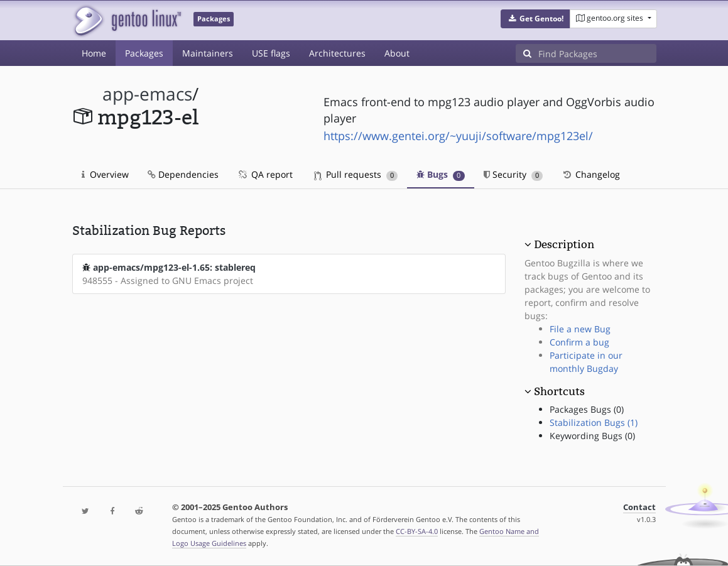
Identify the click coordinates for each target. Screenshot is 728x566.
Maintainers (208, 53)
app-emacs (147, 94)
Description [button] (564, 244)
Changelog (591, 174)
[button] (535, 19)
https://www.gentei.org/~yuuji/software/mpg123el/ (458, 136)
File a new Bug (580, 329)
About (397, 53)
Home (94, 53)
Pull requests (356, 174)
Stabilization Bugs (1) (594, 422)
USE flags (271, 53)
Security (513, 174)
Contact (639, 507)
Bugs (441, 174)
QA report (265, 174)
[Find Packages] (597, 53)
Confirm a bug (579, 342)
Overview (105, 174)
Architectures (337, 53)
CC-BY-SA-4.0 (417, 531)
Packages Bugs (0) (587, 409)
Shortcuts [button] (559, 391)
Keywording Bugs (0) (592, 436)
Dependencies (183, 174)
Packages (144, 53)
